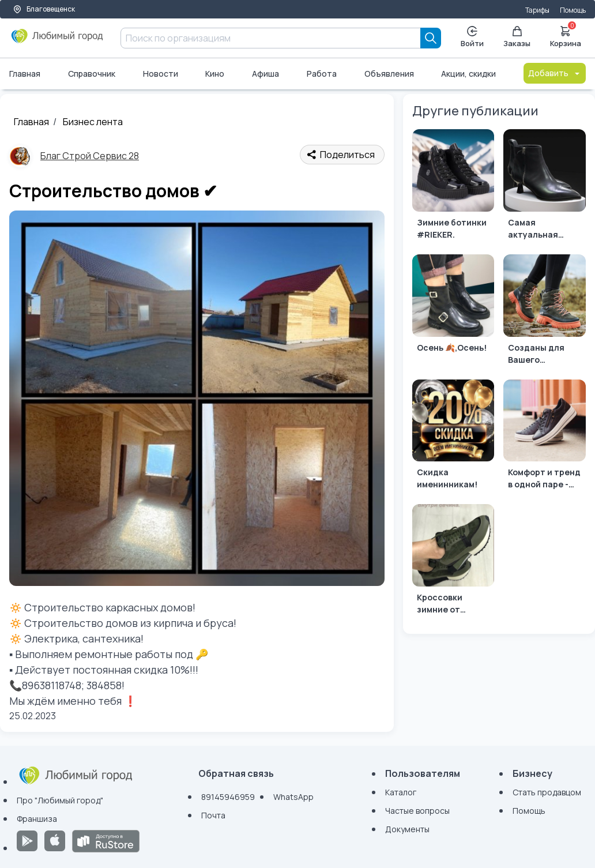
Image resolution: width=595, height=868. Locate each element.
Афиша (266, 74)
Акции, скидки (468, 74)
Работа (322, 74)
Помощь (573, 10)
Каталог (401, 792)
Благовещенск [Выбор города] (44, 9)
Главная (25, 74)
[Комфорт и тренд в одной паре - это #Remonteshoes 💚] (545, 437)
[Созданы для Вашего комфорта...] (545, 312)
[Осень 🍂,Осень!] (453, 312)
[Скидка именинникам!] (453, 437)
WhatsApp (293, 797)
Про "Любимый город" (60, 800)
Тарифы (537, 10)
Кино (215, 74)
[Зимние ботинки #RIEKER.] (453, 187)
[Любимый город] (57, 40)
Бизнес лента (93, 122)
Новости (161, 74)
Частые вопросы (417, 811)
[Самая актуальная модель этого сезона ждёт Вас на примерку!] (545, 187)
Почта (213, 815)
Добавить (555, 73)
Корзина (566, 36)
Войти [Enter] (472, 37)
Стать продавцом (547, 792)
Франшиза (37, 819)
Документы (407, 829)
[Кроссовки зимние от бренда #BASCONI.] (453, 562)
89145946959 (228, 797)
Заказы (517, 37)
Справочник (92, 74)
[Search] (431, 38)
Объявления (389, 74)
